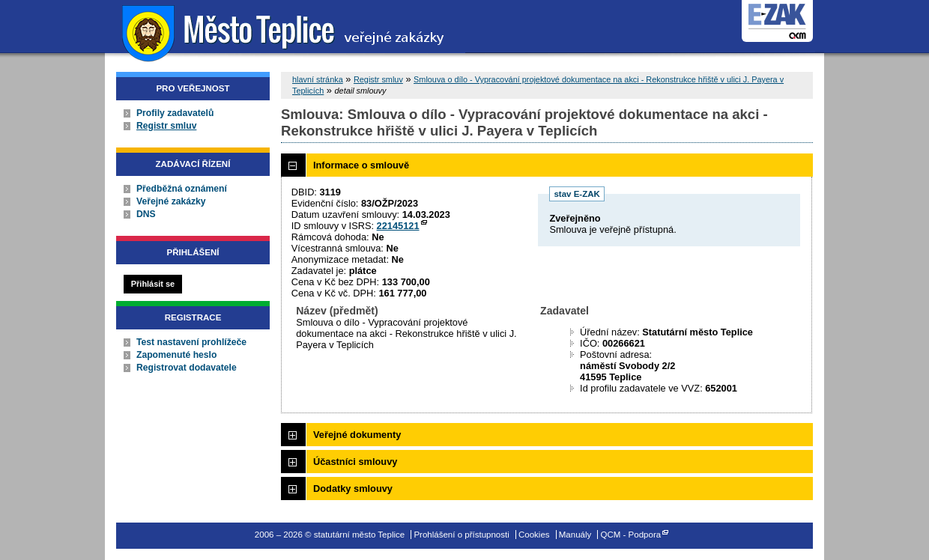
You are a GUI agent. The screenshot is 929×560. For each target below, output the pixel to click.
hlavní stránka (318, 79)
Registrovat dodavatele (187, 368)
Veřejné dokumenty (357, 435)
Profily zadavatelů (175, 113)
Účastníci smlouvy (355, 462)
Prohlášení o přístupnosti (461, 535)
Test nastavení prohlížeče (191, 342)
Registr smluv (166, 126)
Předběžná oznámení (182, 189)
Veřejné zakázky (171, 201)
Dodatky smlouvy (353, 489)
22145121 (398, 226)
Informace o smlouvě (361, 165)
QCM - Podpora (631, 535)
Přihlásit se (153, 284)
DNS (146, 214)
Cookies (534, 535)
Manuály (575, 535)
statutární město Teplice (285, 32)
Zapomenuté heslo (176, 355)
